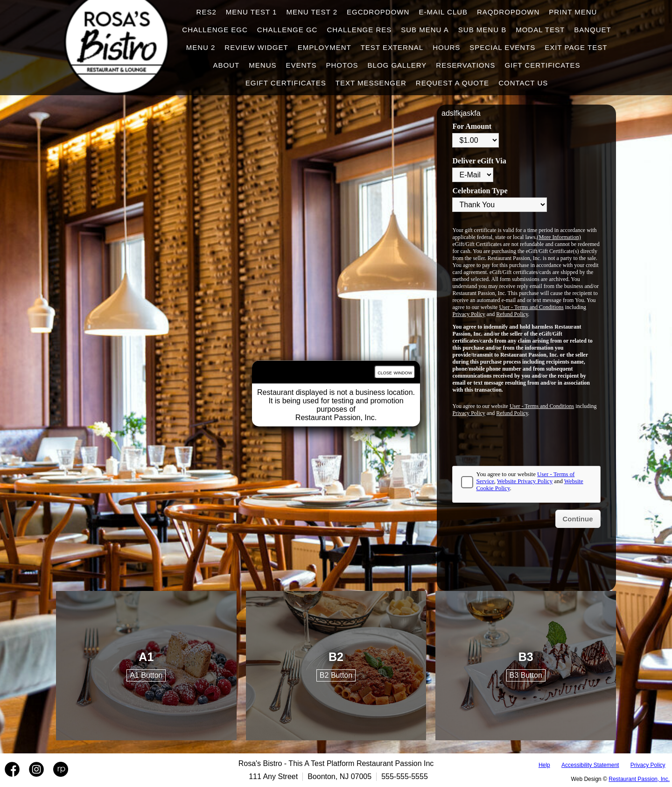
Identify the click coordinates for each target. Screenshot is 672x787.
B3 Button (526, 675)
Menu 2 (201, 47)
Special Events (502, 47)
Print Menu (573, 12)
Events (301, 65)
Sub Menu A (425, 30)
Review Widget (256, 47)
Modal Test (540, 30)
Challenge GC (287, 30)
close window (395, 372)
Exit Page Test (576, 47)
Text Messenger (371, 83)
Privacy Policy (648, 765)
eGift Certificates (286, 83)
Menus (262, 65)
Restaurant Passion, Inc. (639, 779)
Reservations (465, 65)
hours (446, 47)
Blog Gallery (397, 65)
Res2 (206, 12)
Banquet (593, 30)
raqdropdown (508, 12)
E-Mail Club (443, 12)
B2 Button (336, 675)
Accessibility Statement (590, 765)
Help (544, 765)
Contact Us (523, 83)
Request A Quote (452, 83)
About (227, 65)
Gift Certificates (542, 65)
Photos (342, 65)
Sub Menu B (482, 30)
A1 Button (146, 675)
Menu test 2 (312, 12)
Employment (325, 47)
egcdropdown (378, 12)
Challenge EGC (215, 30)
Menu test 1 (252, 12)
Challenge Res (359, 30)
